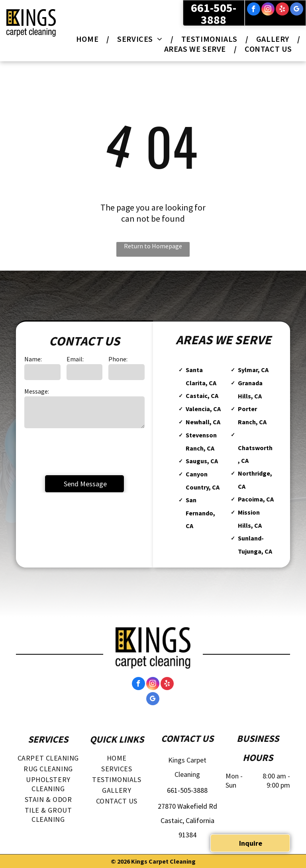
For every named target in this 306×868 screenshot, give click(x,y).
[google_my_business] (297, 10)
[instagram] (268, 10)
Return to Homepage (153, 246)
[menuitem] (89, 39)
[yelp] (282, 10)
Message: (37, 391)
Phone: (118, 359)
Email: (75, 359)
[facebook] (254, 10)
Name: (33, 359)
